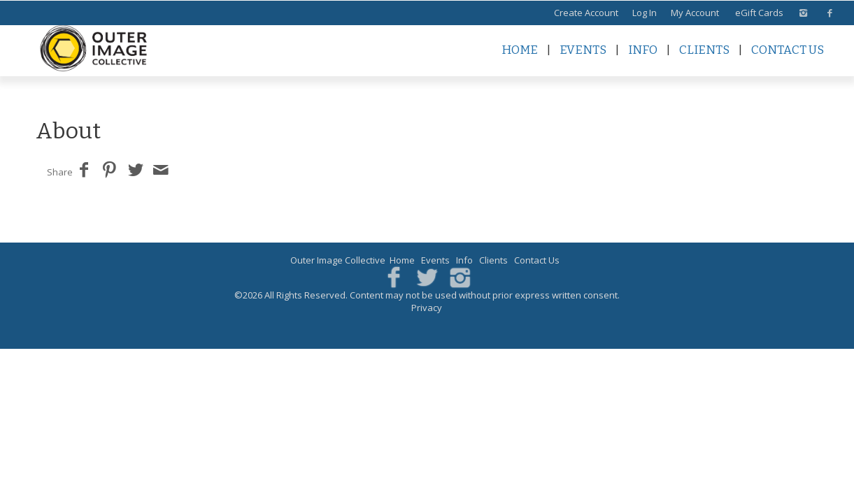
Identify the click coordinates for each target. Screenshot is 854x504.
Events (583, 50)
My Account (695, 13)
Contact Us (788, 50)
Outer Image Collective (338, 260)
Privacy (427, 308)
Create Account (586, 13)
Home (520, 50)
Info (643, 50)
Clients (704, 50)
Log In (645, 13)
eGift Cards (759, 13)
